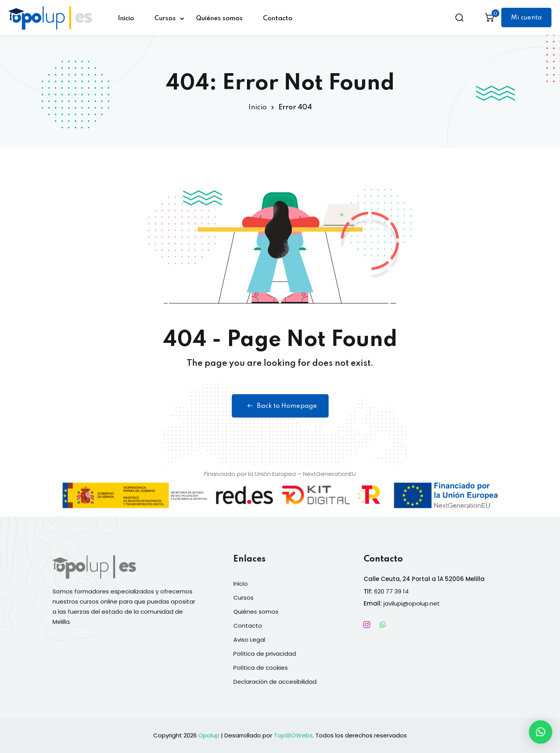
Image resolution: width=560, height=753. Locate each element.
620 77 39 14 (391, 591)
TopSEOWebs (293, 735)
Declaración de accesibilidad (275, 682)
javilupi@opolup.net (412, 603)
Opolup (209, 735)
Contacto (278, 18)
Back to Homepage (280, 406)
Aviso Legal (249, 640)
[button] (541, 732)
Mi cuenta (526, 18)
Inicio (126, 18)
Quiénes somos (219, 18)
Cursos (165, 18)
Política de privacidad (265, 654)
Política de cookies (261, 668)
